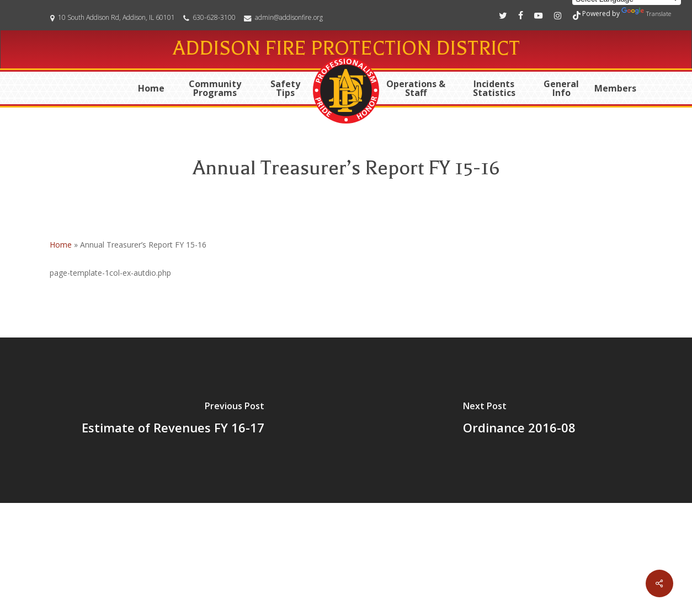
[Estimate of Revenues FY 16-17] (173, 420)
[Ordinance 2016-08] (519, 420)
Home (61, 245)
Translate (646, 12)
